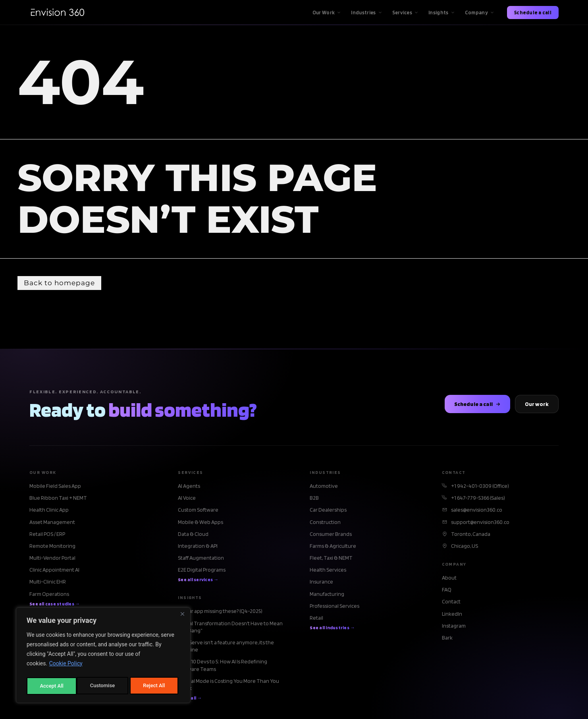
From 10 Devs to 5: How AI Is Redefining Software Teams (223, 666)
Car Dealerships (328, 511)
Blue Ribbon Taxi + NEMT (58, 499)
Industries (366, 13)
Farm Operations (49, 595)
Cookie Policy (66, 666)
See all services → (198, 581)
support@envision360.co (480, 523)
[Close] (182, 617)
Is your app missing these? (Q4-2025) (220, 612)
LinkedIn (452, 615)
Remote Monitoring (52, 547)
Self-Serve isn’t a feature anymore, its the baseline (226, 647)
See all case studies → (55, 604)
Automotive (324, 487)
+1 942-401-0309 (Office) (480, 487)
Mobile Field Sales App (55, 487)
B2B (314, 499)
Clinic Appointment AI (54, 571)
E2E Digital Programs (202, 571)
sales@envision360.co (477, 511)
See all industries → (332, 629)
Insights (442, 13)
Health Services (328, 571)
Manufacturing (327, 595)
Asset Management (52, 523)
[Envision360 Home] (57, 12)
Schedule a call (533, 13)
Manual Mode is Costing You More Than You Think (228, 685)
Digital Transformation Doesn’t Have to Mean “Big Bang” (230, 628)
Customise (52, 686)
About (449, 578)
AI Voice (187, 499)
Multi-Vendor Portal (52, 559)
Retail (316, 618)
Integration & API (198, 547)
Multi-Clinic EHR (48, 583)
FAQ (447, 591)
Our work (537, 405)
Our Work (327, 13)
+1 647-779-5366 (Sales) (478, 499)
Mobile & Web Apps (200, 523)
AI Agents (189, 487)
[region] (103, 657)
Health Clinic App (49, 511)
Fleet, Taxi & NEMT (331, 559)
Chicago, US (465, 547)
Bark (447, 638)
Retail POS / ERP (47, 535)
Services (406, 13)
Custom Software (198, 511)
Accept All (155, 686)
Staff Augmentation (201, 559)
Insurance (321, 583)
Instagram (454, 626)
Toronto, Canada (471, 535)
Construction (325, 523)
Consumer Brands (331, 535)
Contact (451, 603)
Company (480, 13)
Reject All (104, 686)
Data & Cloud (193, 535)
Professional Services (334, 607)
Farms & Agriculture (333, 547)
